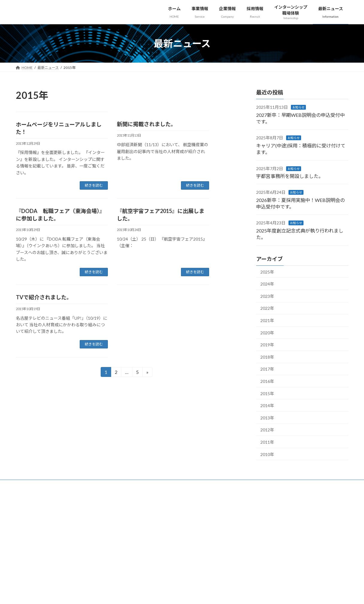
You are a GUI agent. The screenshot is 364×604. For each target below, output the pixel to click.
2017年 (267, 369)
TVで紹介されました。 (44, 297)
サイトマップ (73, 485)
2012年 (267, 430)
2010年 (267, 454)
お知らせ (298, 107)
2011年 (267, 442)
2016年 (267, 381)
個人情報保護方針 (36, 485)
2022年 (267, 308)
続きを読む (94, 185)
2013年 (267, 418)
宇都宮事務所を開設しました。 (290, 176)
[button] (321, 513)
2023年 (267, 296)
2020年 (267, 333)
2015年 (267, 394)
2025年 (267, 272)
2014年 (267, 406)
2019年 (267, 345)
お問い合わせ (106, 485)
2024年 (267, 284)
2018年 (267, 357)
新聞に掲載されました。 (146, 124)
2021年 (267, 320)
